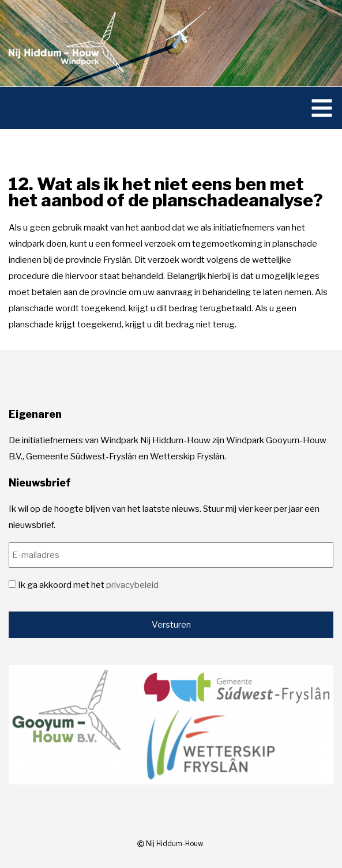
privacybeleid (132, 585)
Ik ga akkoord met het (88, 585)
